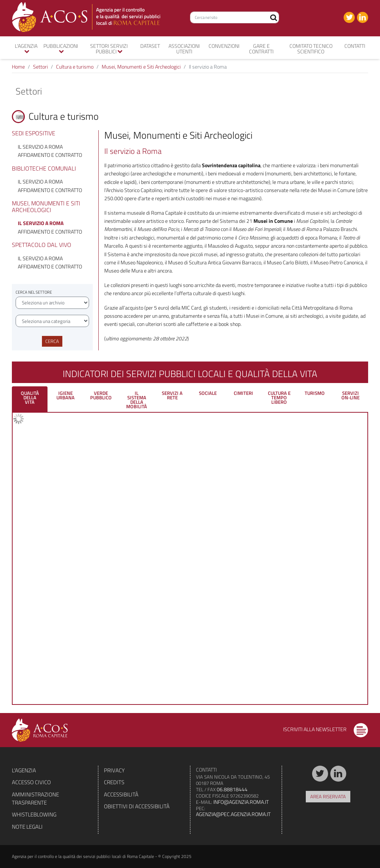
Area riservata (328, 796)
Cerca (52, 341)
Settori (40, 67)
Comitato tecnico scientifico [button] (311, 49)
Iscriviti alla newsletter (326, 729)
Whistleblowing (34, 814)
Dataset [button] (150, 46)
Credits (114, 782)
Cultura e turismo (75, 67)
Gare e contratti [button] (261, 49)
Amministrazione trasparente (35, 798)
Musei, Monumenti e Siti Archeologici (141, 67)
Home (18, 67)
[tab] (30, 399)
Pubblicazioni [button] (61, 48)
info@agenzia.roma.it (241, 802)
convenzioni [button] (224, 46)
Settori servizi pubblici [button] (109, 49)
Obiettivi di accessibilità (137, 806)
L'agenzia (24, 770)
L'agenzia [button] (26, 48)
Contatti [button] (355, 46)
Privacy (114, 770)
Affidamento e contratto (50, 155)
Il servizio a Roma (40, 147)
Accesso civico (31, 782)
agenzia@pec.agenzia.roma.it (233, 814)
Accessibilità (121, 794)
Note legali (27, 827)
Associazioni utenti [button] (184, 49)
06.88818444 (232, 789)
